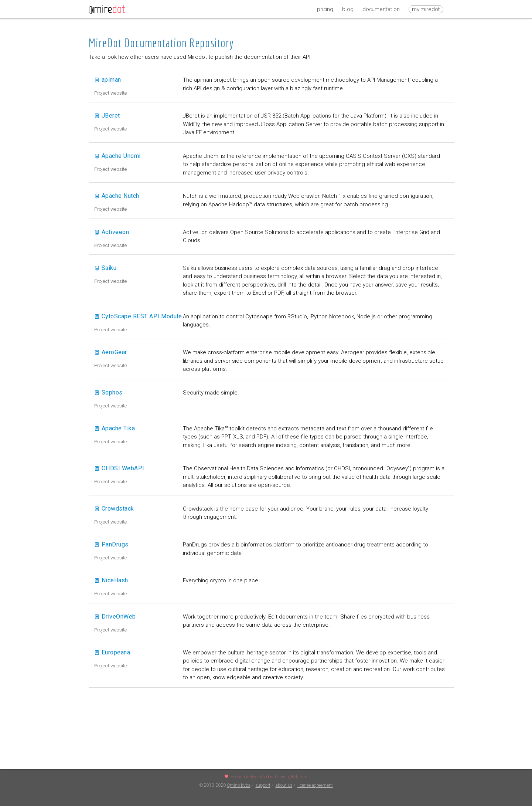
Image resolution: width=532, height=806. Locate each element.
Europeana (112, 652)
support (263, 785)
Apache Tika (115, 428)
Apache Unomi (117, 156)
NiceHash (111, 580)
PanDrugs (111, 544)
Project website (110, 93)
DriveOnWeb (115, 617)
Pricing (325, 9)
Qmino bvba (239, 785)
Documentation (381, 9)
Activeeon (112, 232)
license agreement (315, 785)
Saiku (105, 268)
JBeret (107, 116)
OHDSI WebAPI (119, 468)
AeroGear (111, 352)
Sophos (108, 392)
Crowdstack (114, 509)
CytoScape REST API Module (138, 316)
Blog (348, 9)
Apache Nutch (117, 196)
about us (284, 785)
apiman (108, 80)
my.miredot (426, 9)
